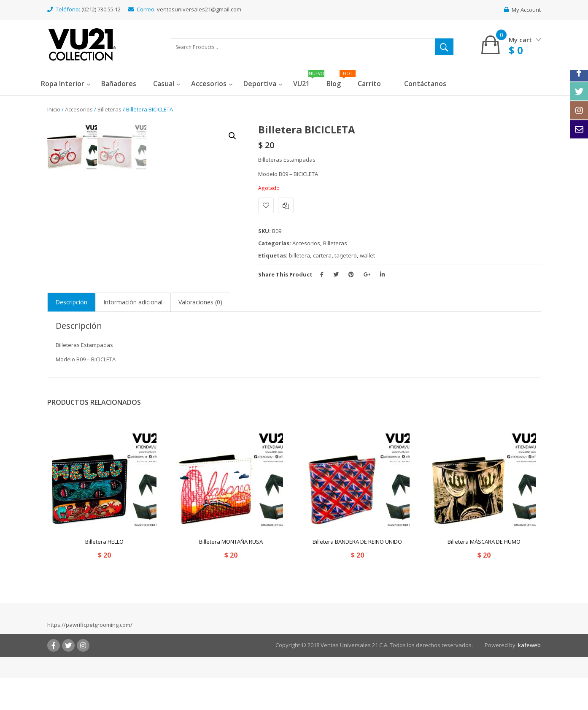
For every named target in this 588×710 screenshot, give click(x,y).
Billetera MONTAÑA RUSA (231, 574)
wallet (367, 255)
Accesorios (79, 109)
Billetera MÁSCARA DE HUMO (484, 574)
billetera (299, 255)
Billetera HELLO (104, 574)
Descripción (71, 334)
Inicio (54, 109)
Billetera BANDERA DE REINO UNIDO (357, 574)
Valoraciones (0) (200, 334)
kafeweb (529, 677)
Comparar (286, 205)
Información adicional (133, 334)
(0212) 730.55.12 (101, 9)
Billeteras (109, 109)
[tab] (71, 334)
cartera (322, 255)
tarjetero (346, 255)
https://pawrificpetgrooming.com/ (90, 657)
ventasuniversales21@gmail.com (199, 9)
